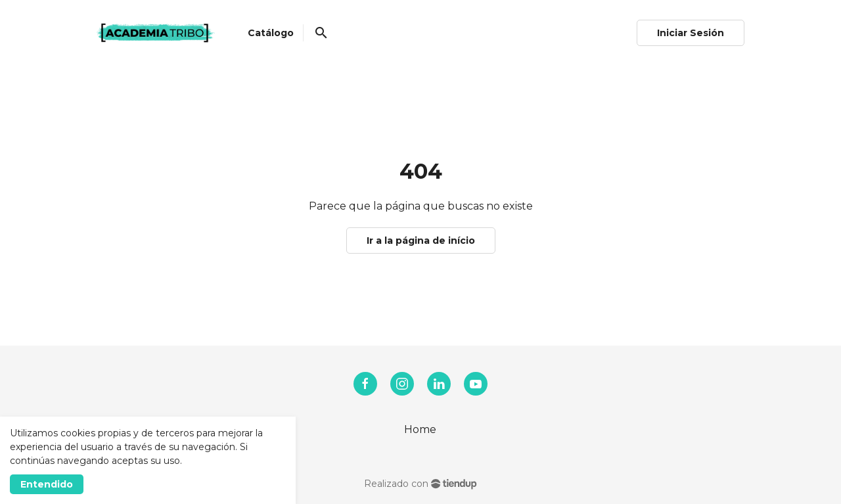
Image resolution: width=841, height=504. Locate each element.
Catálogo (271, 33)
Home (420, 429)
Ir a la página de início (421, 241)
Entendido (47, 484)
